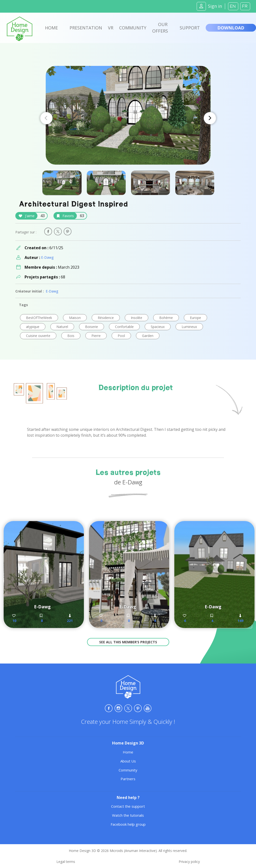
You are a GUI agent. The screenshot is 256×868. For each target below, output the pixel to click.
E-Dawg (47, 257)
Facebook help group (128, 824)
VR (111, 28)
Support (190, 28)
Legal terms (66, 862)
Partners (128, 779)
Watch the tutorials (128, 815)
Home (51, 28)
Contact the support (128, 806)
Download (231, 28)
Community (133, 28)
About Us (128, 761)
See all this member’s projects (128, 642)
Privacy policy (189, 862)
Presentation (86, 28)
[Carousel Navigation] (128, 118)
